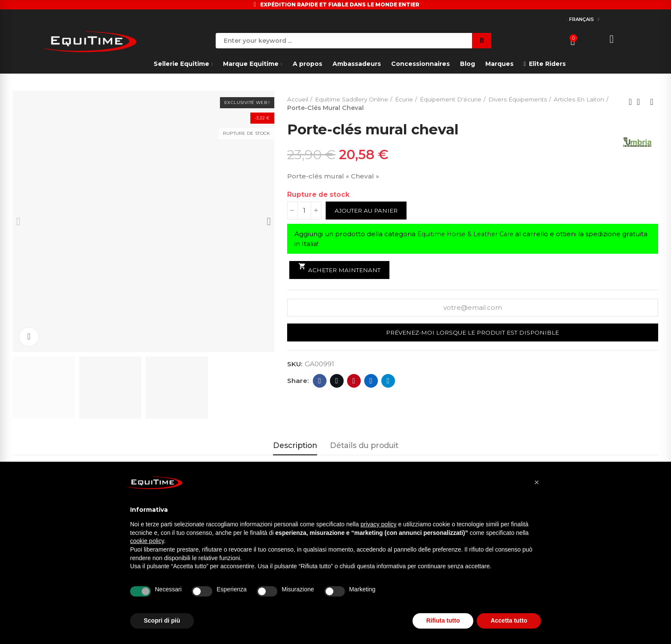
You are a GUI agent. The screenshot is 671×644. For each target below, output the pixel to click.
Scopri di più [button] (162, 620)
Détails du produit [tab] (364, 445)
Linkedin (371, 381)
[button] (537, 482)
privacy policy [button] (379, 524)
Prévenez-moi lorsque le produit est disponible (472, 333)
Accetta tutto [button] (509, 620)
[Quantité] (304, 211)
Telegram (388, 381)
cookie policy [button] (147, 541)
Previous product (630, 102)
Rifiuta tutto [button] (443, 620)
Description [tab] (295, 445)
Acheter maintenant (341, 268)
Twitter (337, 381)
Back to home (641, 102)
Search (482, 41)
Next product (652, 102)
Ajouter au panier (368, 211)
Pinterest (354, 381)
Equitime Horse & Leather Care (469, 234)
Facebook (320, 381)
